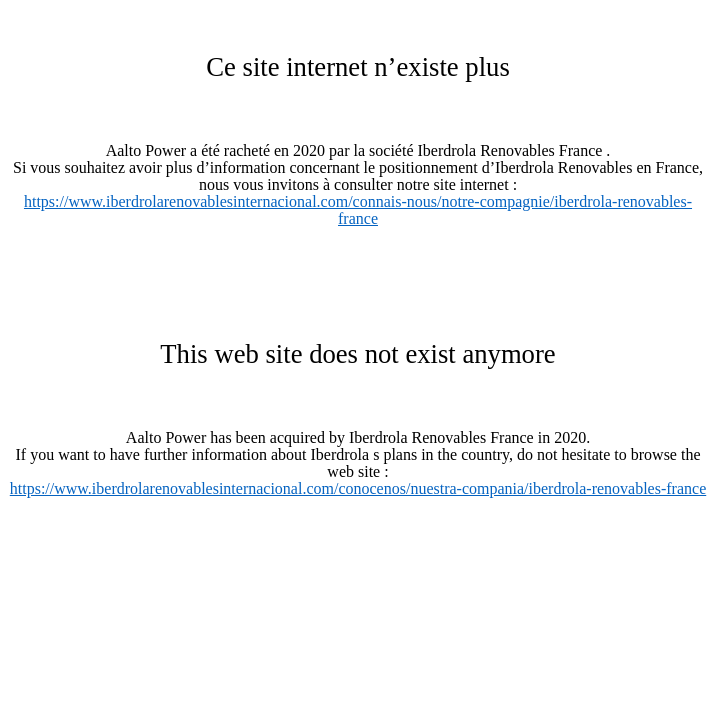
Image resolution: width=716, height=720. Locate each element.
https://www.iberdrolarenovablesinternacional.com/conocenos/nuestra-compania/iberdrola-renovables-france (358, 488)
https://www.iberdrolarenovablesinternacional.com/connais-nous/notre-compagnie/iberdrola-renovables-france (358, 210)
